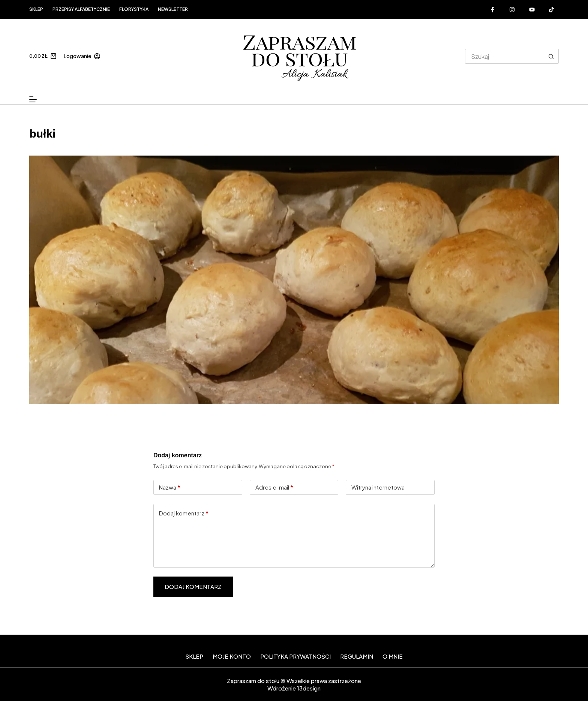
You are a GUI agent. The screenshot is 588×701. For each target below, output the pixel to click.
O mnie (393, 656)
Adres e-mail (274, 488)
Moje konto (232, 656)
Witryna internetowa (378, 487)
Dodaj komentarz (184, 513)
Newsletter (173, 9)
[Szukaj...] (504, 56)
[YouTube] (532, 9)
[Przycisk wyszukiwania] (551, 56)
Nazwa (170, 488)
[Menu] (33, 99)
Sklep (36, 9)
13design (309, 688)
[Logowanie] (82, 56)
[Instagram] (512, 9)
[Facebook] (493, 9)
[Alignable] (552, 9)
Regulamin (357, 656)
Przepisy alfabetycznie (81, 9)
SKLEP (194, 656)
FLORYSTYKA (134, 9)
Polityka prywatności (295, 656)
